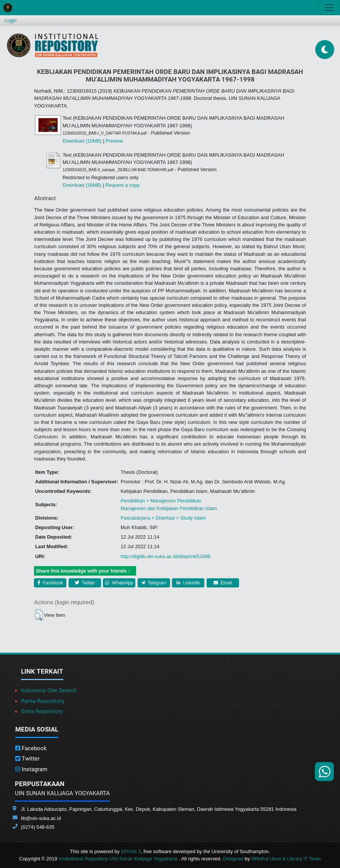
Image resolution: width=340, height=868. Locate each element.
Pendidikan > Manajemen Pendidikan (161, 501)
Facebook (50, 583)
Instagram (31, 769)
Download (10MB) (82, 141)
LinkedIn (188, 583)
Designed (233, 859)
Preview (114, 141)
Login (10, 20)
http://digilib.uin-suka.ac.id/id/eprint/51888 (165, 556)
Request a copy (123, 185)
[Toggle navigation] (329, 8)
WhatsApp (119, 583)
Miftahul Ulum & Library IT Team (286, 859)
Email (223, 583)
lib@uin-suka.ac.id (41, 818)
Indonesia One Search (49, 690)
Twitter (85, 583)
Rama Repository (43, 701)
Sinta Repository (42, 711)
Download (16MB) (82, 185)
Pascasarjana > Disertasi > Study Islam (163, 518)
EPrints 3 (131, 851)
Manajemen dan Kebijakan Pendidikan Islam (169, 508)
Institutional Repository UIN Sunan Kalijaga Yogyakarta (119, 859)
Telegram (154, 583)
